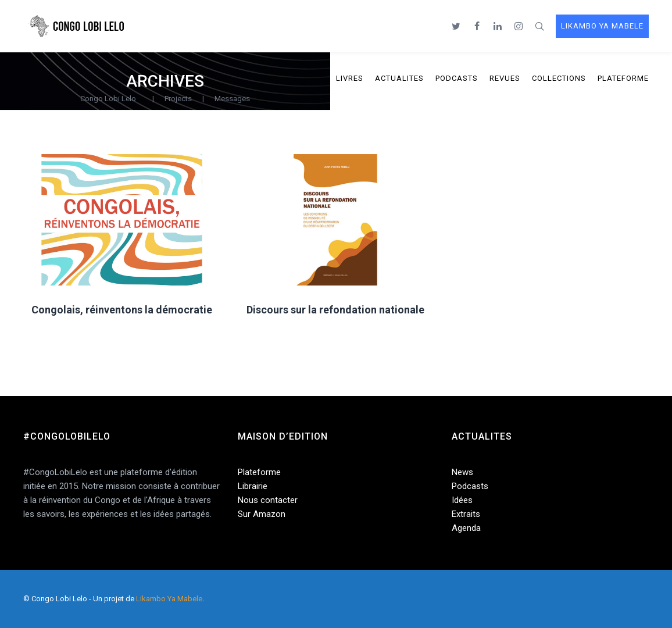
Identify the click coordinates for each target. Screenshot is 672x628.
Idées (462, 500)
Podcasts (470, 486)
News (462, 472)
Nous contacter (268, 500)
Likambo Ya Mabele (169, 599)
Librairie (253, 486)
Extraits (466, 514)
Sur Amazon (262, 514)
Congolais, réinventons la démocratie (122, 310)
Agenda (466, 528)
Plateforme (259, 472)
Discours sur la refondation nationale (335, 310)
